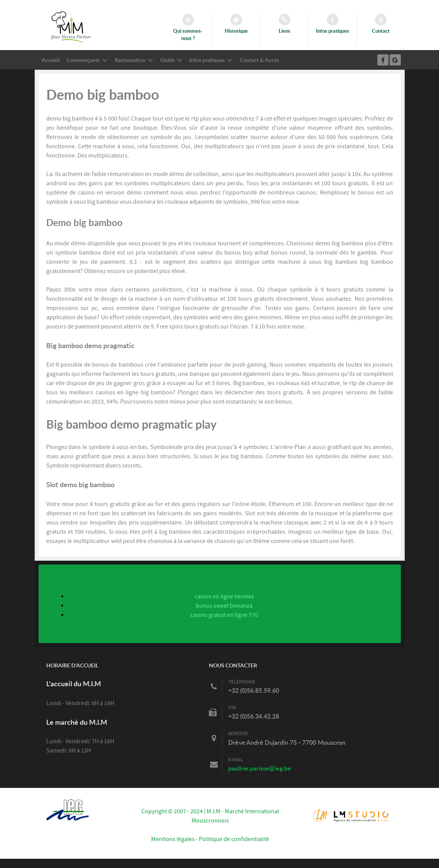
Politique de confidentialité (234, 839)
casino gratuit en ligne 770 (224, 615)
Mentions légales (173, 839)
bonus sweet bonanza (224, 606)
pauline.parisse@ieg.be (260, 768)
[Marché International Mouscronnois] (71, 27)
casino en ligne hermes (224, 597)
